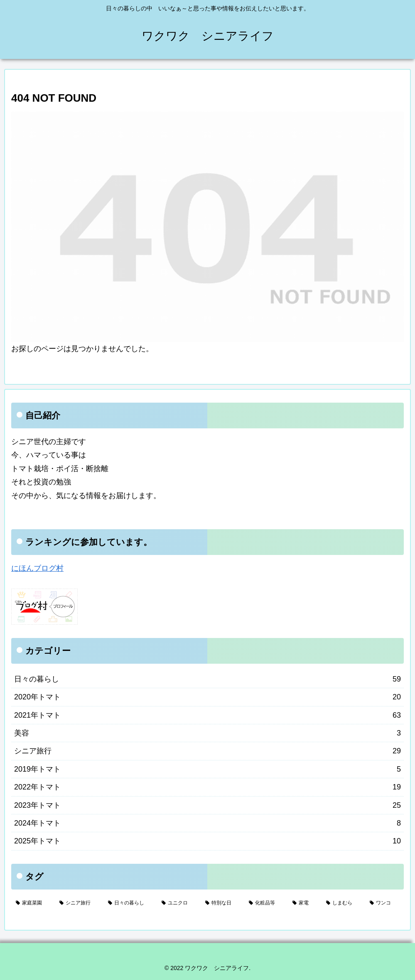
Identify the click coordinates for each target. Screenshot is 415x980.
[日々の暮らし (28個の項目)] (130, 903)
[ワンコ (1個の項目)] (384, 903)
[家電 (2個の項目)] (305, 903)
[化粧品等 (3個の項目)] (266, 903)
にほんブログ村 (37, 568)
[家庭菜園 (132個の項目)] (33, 903)
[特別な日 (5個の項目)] (222, 903)
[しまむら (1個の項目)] (343, 903)
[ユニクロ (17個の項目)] (179, 903)
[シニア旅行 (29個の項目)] (79, 903)
